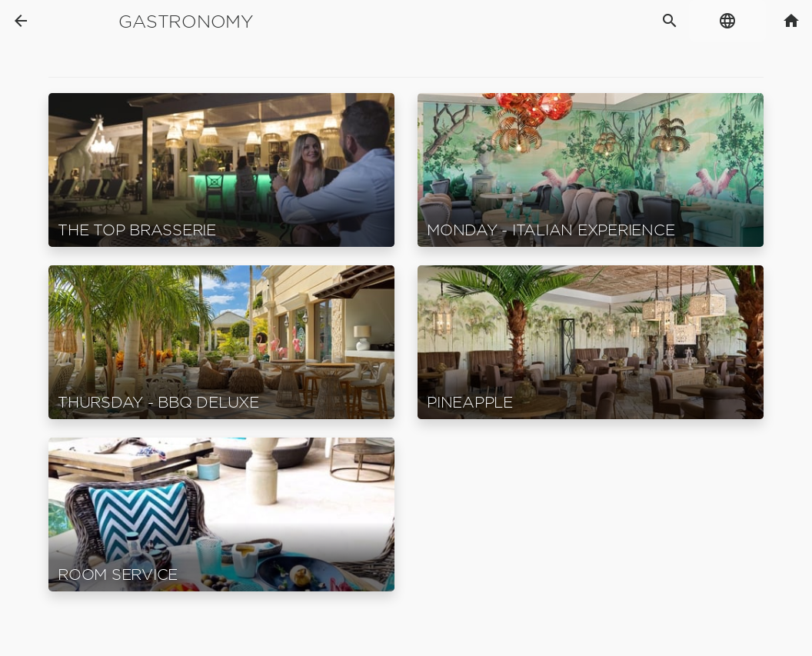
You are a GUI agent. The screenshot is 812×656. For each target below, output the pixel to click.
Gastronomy (186, 22)
